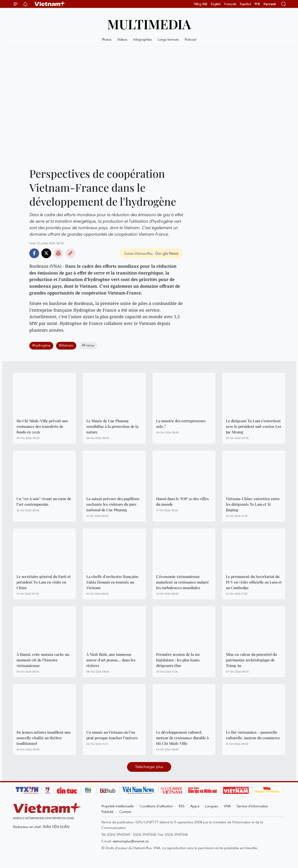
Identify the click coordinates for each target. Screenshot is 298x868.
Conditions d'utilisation (156, 806)
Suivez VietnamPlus (139, 253)
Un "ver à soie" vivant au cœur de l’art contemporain (44, 501)
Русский (270, 4)
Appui (195, 806)
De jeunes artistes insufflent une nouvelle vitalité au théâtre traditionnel (44, 738)
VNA (227, 806)
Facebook (34, 253)
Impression (58, 253)
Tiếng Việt (200, 4)
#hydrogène (41, 345)
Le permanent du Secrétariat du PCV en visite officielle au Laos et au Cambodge (254, 582)
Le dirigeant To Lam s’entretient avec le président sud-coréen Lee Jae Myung (254, 426)
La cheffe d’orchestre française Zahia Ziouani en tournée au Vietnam (112, 582)
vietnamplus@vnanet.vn (131, 841)
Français (230, 4)
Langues (212, 806)
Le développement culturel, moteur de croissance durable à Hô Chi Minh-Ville (182, 738)
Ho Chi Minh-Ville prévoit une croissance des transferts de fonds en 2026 (42, 426)
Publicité (107, 812)
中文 (257, 4)
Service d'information (252, 806)
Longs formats (168, 39)
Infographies (142, 39)
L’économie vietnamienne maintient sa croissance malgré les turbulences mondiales (182, 582)
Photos (107, 39)
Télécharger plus (149, 767)
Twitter (46, 253)
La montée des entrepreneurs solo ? (181, 424)
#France (88, 345)
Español (245, 4)
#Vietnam (66, 345)
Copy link (70, 253)
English (216, 4)
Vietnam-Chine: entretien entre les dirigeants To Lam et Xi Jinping (253, 504)
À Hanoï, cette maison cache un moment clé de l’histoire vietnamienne (43, 660)
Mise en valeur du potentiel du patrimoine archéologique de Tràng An (251, 660)
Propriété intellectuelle (118, 806)
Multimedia (149, 24)
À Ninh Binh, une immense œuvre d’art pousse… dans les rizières (111, 660)
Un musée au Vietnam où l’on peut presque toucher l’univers (112, 735)
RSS (182, 806)
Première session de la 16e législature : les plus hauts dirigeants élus (178, 660)
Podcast (191, 39)
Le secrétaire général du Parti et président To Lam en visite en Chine (44, 582)
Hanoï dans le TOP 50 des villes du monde (182, 501)
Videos (122, 39)
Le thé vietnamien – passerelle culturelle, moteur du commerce (253, 735)
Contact (125, 812)
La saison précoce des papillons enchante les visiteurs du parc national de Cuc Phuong (113, 504)
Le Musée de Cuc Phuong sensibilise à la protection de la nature (112, 426)
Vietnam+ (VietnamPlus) (50, 4)
